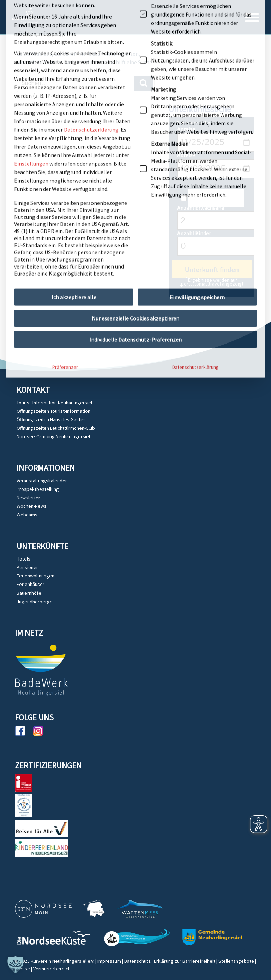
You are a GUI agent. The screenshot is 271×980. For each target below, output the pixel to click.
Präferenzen (65, 240)
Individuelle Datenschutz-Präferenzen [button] (135, 213)
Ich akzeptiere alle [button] (74, 170)
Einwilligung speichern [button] (197, 170)
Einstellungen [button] (31, 37)
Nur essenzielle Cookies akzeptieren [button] (135, 192)
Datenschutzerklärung (195, 240)
